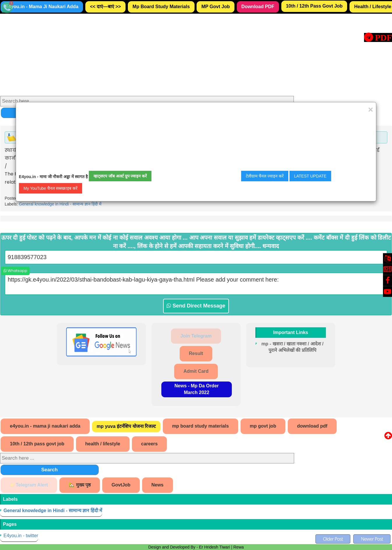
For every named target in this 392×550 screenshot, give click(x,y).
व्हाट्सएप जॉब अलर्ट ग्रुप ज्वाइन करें (120, 176)
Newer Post (372, 539)
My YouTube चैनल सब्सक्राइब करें (51, 188)
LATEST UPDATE (310, 176)
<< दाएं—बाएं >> (105, 7)
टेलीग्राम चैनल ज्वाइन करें (265, 176)
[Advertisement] (175, 55)
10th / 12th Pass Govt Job (314, 6)
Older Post (333, 539)
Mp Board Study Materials (161, 7)
